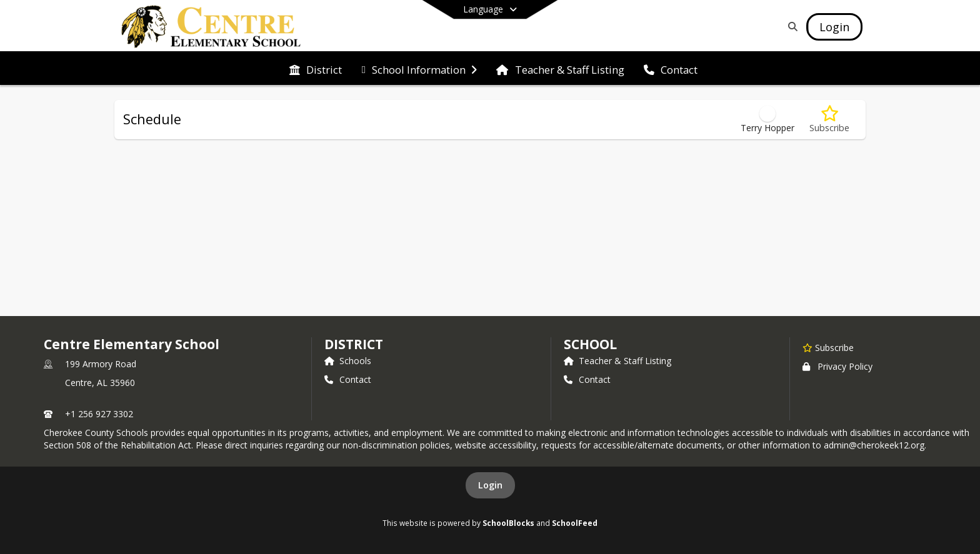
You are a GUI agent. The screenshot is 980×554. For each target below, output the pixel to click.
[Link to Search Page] (790, 27)
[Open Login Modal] (834, 27)
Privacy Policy (837, 366)
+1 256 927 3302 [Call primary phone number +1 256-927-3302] (99, 414)
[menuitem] (316, 69)
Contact (348, 379)
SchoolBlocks (508, 523)
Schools (348, 361)
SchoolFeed (575, 523)
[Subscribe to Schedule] (829, 120)
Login (490, 485)
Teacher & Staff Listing (617, 361)
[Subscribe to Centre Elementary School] (828, 347)
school (590, 344)
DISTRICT (354, 344)
